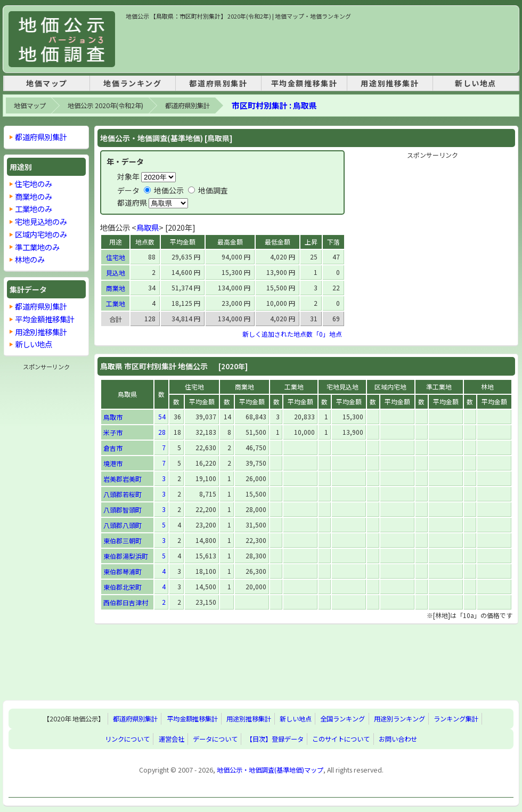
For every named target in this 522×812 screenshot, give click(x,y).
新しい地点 (476, 83)
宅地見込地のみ (41, 221)
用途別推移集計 (390, 83)
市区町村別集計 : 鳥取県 (274, 105)
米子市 (113, 432)
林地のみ (30, 259)
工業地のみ (34, 209)
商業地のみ (34, 196)
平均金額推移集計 (304, 83)
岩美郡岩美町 (123, 479)
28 (162, 432)
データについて (215, 739)
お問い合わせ (398, 739)
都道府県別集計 (218, 83)
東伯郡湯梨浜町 (126, 556)
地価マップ (47, 83)
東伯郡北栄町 (123, 587)
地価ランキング (132, 83)
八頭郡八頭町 (123, 525)
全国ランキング (342, 719)
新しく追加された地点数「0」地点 (292, 334)
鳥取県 (148, 227)
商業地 (116, 288)
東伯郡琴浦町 (123, 571)
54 (162, 416)
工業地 (116, 303)
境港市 (113, 463)
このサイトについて (341, 739)
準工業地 (439, 387)
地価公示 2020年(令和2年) (105, 105)
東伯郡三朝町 (123, 541)
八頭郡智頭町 (123, 510)
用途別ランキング (399, 719)
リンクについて (127, 739)
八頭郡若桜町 (123, 494)
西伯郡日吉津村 (126, 602)
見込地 (116, 273)
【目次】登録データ (275, 739)
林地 (487, 387)
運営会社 (172, 739)
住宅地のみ (34, 184)
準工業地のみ (37, 247)
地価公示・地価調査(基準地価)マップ (270, 770)
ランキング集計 (456, 719)
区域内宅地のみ (41, 234)
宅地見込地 (342, 387)
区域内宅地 (390, 387)
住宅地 (116, 257)
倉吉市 (113, 448)
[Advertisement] (320, 45)
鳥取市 (113, 417)
